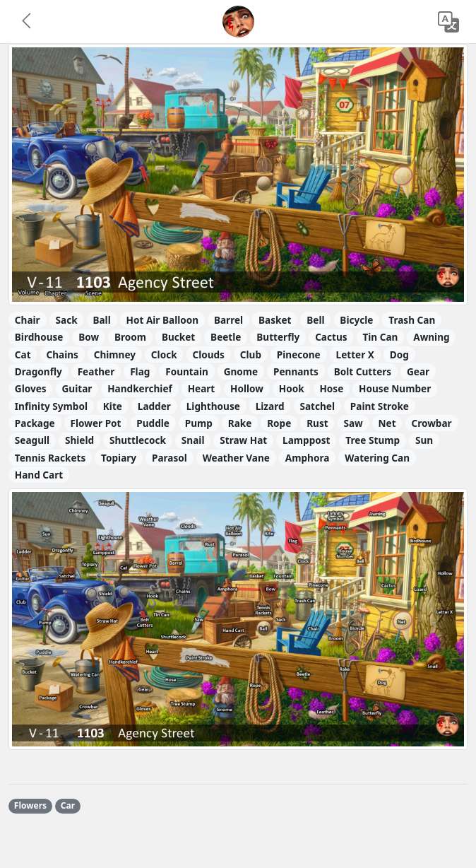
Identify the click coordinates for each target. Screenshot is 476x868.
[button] (28, 22)
